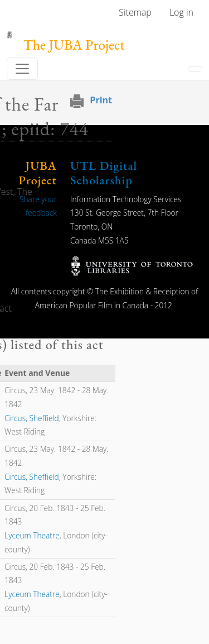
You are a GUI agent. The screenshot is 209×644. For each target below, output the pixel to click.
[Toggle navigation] (22, 69)
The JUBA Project (74, 45)
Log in (181, 12)
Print (101, 100)
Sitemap (135, 12)
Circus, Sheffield (32, 418)
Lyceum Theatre (32, 535)
